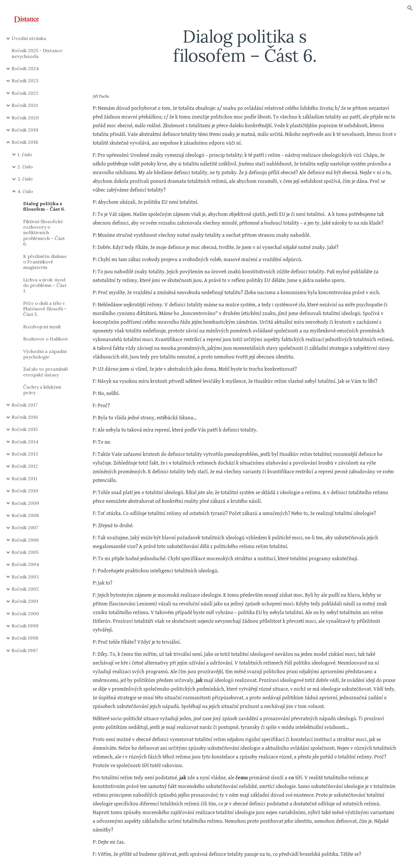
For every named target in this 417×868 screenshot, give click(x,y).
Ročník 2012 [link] (25, 466)
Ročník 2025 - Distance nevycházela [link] (37, 53)
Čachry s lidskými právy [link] (42, 390)
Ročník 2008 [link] (25, 515)
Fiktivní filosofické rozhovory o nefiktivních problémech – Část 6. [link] (44, 233)
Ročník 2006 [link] (25, 540)
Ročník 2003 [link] (25, 577)
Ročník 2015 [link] (25, 429)
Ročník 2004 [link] (25, 564)
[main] (245, 46)
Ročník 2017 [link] (25, 405)
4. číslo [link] (25, 191)
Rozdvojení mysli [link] (42, 327)
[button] (410, 8)
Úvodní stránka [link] (29, 38)
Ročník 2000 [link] (25, 614)
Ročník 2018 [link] (25, 142)
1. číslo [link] (25, 154)
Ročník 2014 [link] (25, 442)
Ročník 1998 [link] (25, 638)
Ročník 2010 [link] (25, 491)
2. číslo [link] (25, 167)
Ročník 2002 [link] (25, 589)
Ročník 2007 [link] (25, 527)
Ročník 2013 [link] (25, 454)
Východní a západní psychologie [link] (45, 354)
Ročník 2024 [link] (25, 68)
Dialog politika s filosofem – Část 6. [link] (44, 206)
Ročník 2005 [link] (25, 552)
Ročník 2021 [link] (25, 105)
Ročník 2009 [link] (25, 503)
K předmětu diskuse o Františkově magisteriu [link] (45, 262)
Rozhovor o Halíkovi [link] (45, 339)
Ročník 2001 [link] (25, 601)
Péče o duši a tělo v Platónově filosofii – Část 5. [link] (45, 309)
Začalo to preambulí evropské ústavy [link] (45, 372)
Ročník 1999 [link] (25, 626)
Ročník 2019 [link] (25, 130)
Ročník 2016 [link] (25, 417)
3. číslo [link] (25, 179)
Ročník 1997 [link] (25, 650)
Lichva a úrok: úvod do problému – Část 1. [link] (45, 285)
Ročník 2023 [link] (25, 81)
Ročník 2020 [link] (25, 118)
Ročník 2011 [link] (24, 478)
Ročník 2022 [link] (25, 93)
